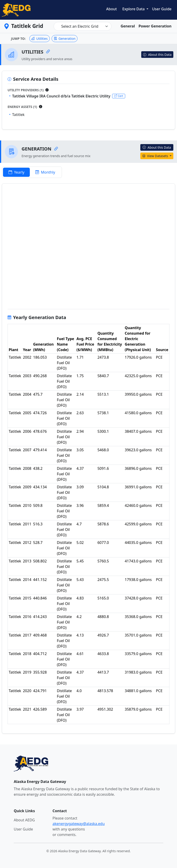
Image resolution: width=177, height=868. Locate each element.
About (111, 9)
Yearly (16, 172)
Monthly (45, 172)
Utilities (40, 39)
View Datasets (156, 156)
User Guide (162, 9)
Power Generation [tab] (155, 26)
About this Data (157, 55)
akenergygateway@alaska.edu (79, 824)
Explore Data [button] (134, 9)
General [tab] (128, 26)
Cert (119, 96)
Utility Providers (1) (26, 90)
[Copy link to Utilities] (48, 52)
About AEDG (24, 820)
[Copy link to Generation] (56, 149)
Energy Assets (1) (22, 107)
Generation (65, 39)
